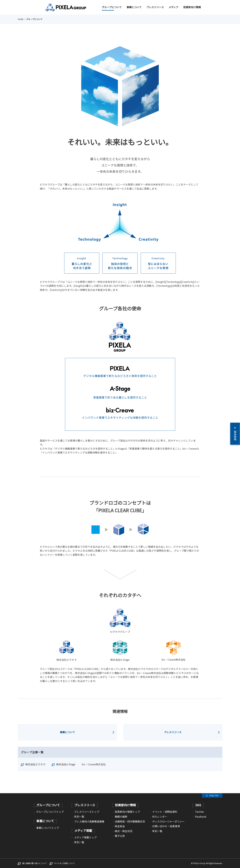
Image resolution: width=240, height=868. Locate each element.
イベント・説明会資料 (165, 812)
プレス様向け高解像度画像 (89, 821)
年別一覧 (79, 817)
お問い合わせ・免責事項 (166, 826)
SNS (198, 805)
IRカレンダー (160, 817)
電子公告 (120, 836)
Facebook (201, 817)
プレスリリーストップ (87, 812)
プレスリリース (155, 7)
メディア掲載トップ (85, 837)
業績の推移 (121, 817)
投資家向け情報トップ (127, 812)
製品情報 (235, 434)
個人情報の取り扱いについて (34, 863)
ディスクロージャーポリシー (168, 821)
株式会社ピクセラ (35, 764)
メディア (174, 7)
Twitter (199, 812)
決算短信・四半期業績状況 (130, 821)
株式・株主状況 (124, 831)
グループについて (112, 7)
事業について (134, 7)
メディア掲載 (83, 831)
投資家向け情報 (192, 7)
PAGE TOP (214, 795)
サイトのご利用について (64, 863)
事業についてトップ (48, 828)
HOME (21, 19)
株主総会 (120, 826)
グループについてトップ (50, 812)
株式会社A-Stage (66, 764)
